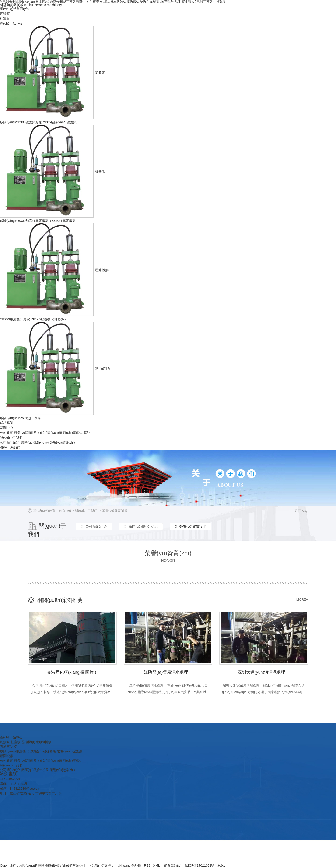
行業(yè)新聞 (23, 433)
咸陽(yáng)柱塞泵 (43, 751)
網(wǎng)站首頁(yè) (14, 9)
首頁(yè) (65, 510)
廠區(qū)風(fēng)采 (35, 442)
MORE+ (302, 599)
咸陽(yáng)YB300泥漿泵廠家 (21, 122)
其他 (87, 433)
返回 (301, 511)
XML (157, 865)
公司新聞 (7, 433)
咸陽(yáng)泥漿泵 (70, 751)
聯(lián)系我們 (10, 447)
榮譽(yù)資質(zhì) (62, 442)
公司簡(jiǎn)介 (10, 442)
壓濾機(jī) (102, 270)
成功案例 (7, 423)
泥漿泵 (5, 14)
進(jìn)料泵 (103, 369)
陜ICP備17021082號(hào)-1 (205, 865)
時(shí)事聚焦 (73, 433)
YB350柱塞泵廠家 (63, 221)
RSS (147, 865)
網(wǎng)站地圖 (130, 865)
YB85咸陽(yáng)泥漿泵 (60, 122)
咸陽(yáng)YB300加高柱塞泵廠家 (24, 221)
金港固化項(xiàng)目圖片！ (72, 672)
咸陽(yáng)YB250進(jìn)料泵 (21, 418)
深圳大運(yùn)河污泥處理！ (264, 672)
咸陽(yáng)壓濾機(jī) (15, 751)
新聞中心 (7, 428)
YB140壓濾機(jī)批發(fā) (48, 319)
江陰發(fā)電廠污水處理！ (168, 672)
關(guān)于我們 (11, 437)
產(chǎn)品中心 (11, 24)
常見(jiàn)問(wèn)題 (48, 433)
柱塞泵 (5, 19)
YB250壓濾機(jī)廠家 (15, 319)
